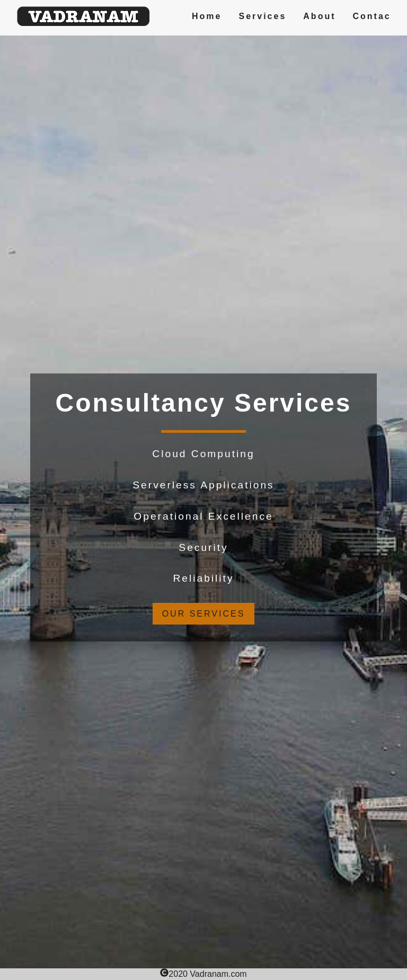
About (319, 16)
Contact (374, 16)
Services (262, 16)
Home (207, 16)
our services (204, 614)
